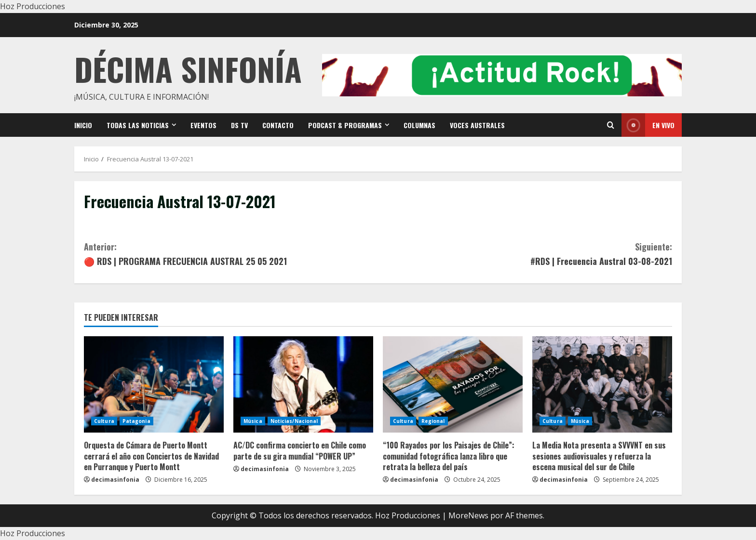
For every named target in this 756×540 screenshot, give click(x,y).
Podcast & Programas (345, 125)
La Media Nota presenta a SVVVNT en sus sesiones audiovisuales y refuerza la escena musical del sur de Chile (599, 456)
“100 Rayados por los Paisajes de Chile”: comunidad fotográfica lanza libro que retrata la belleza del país (449, 456)
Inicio (83, 125)
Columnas (419, 125)
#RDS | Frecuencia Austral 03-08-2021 (525, 254)
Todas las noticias (138, 125)
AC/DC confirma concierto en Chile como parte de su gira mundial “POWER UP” (300, 450)
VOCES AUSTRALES (477, 125)
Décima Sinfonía (188, 69)
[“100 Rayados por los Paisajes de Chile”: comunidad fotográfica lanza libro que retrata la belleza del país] (453, 384)
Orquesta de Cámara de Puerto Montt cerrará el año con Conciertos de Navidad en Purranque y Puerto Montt (151, 456)
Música (253, 421)
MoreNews (468, 515)
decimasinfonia (115, 480)
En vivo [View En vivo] (648, 125)
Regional (433, 421)
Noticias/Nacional (294, 421)
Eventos (203, 125)
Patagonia (136, 421)
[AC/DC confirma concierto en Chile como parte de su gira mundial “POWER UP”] (303, 384)
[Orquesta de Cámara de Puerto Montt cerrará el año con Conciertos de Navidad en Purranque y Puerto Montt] (154, 384)
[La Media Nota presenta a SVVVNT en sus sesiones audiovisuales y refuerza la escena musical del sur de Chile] (602, 384)
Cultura (104, 421)
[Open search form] (611, 125)
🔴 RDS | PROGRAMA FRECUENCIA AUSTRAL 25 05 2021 (231, 254)
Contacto (278, 125)
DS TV (239, 125)
